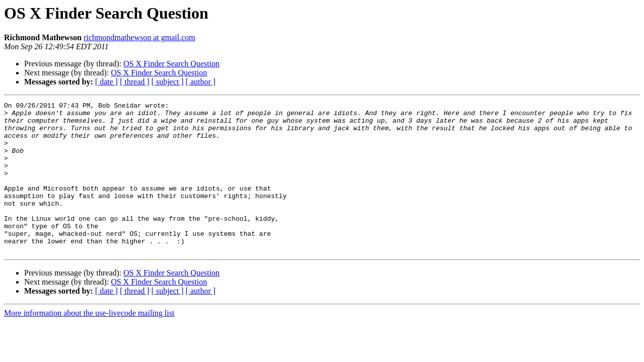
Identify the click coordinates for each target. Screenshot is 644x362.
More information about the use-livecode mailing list (89, 343)
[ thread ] (135, 82)
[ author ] (201, 82)
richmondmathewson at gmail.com (139, 37)
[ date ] (106, 82)
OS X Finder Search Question (171, 64)
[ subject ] (168, 82)
